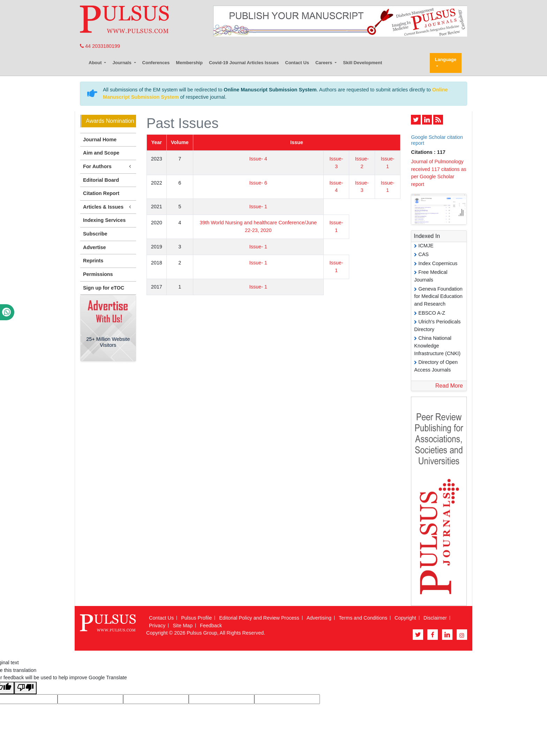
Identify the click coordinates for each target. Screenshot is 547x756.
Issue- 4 (258, 159)
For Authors (108, 167)
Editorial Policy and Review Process (259, 618)
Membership (189, 63)
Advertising (319, 618)
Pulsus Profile (196, 618)
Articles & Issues (108, 207)
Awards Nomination (110, 121)
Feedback (211, 626)
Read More (449, 386)
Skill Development (362, 63)
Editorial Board (101, 180)
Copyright (405, 618)
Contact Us (297, 63)
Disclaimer (435, 618)
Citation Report (101, 193)
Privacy (157, 626)
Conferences (156, 63)
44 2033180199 (100, 46)
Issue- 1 (258, 207)
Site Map (183, 626)
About (96, 63)
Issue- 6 (258, 183)
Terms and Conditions (363, 618)
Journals (122, 63)
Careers (324, 63)
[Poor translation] (25, 688)
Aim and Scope (101, 153)
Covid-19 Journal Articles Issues (244, 63)
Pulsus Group (202, 633)
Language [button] (446, 59)
